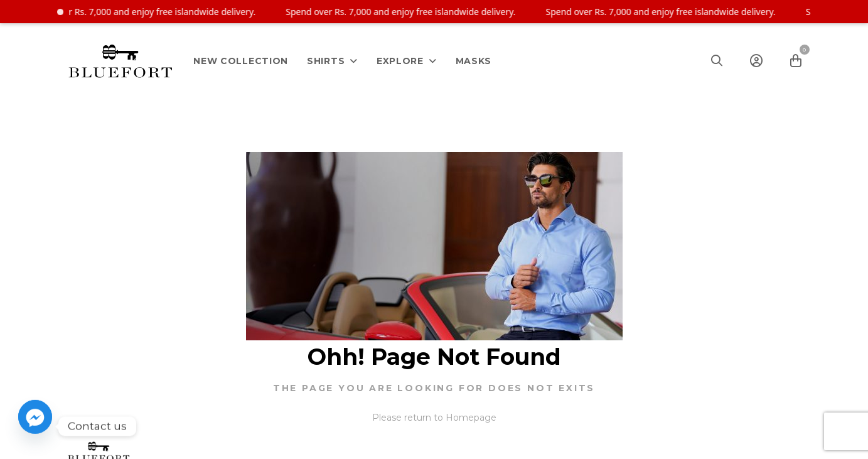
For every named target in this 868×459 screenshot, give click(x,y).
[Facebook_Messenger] (35, 426)
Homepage (471, 418)
